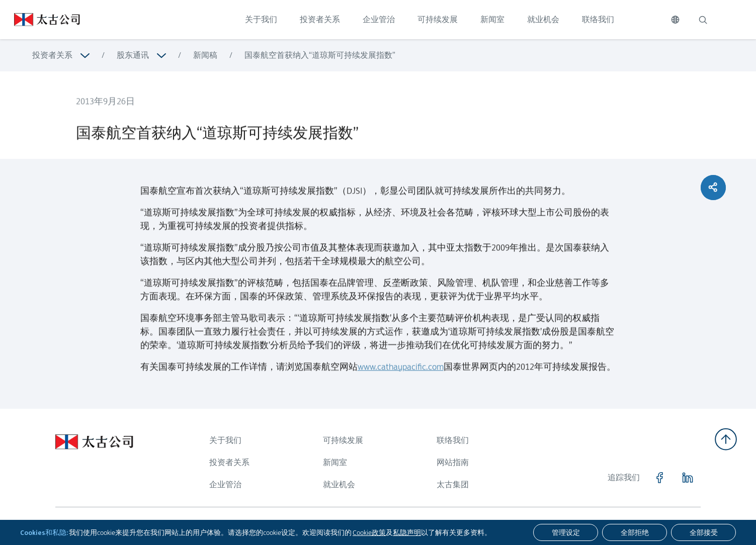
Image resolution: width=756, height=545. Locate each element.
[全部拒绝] (635, 532)
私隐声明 (407, 532)
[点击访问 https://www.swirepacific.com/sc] (40, 20)
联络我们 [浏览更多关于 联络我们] (453, 440)
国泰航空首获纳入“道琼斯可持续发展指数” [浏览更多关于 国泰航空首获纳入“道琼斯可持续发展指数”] (320, 55)
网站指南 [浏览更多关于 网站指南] (453, 462)
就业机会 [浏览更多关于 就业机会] (339, 484)
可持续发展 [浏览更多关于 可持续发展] (343, 440)
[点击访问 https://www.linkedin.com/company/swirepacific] (688, 478)
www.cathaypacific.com (401, 373)
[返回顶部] (726, 439)
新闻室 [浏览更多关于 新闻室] (335, 462)
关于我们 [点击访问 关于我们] (261, 19)
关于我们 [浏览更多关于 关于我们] (225, 440)
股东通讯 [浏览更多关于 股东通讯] (133, 55)
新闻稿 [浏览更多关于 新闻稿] (205, 55)
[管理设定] (566, 532)
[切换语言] (675, 20)
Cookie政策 (369, 532)
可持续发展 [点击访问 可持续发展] (438, 19)
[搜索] (703, 20)
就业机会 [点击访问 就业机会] (543, 19)
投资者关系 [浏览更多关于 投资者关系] (52, 55)
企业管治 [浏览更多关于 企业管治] (225, 484)
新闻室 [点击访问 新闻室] (492, 19)
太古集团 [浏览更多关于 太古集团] (453, 484)
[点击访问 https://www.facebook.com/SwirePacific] (659, 478)
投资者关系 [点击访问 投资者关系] (320, 19)
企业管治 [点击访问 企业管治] (379, 19)
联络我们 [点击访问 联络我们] (598, 19)
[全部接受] (703, 532)
